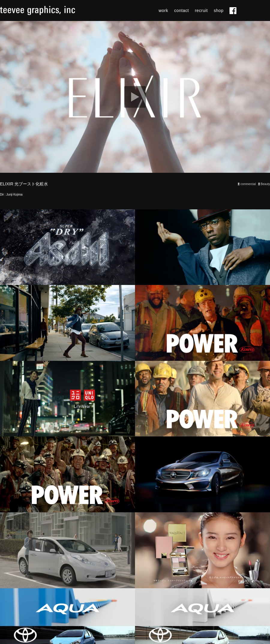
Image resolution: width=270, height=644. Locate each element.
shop (219, 10)
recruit (201, 10)
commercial (248, 184)
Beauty (265, 184)
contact (182, 10)
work (163, 10)
